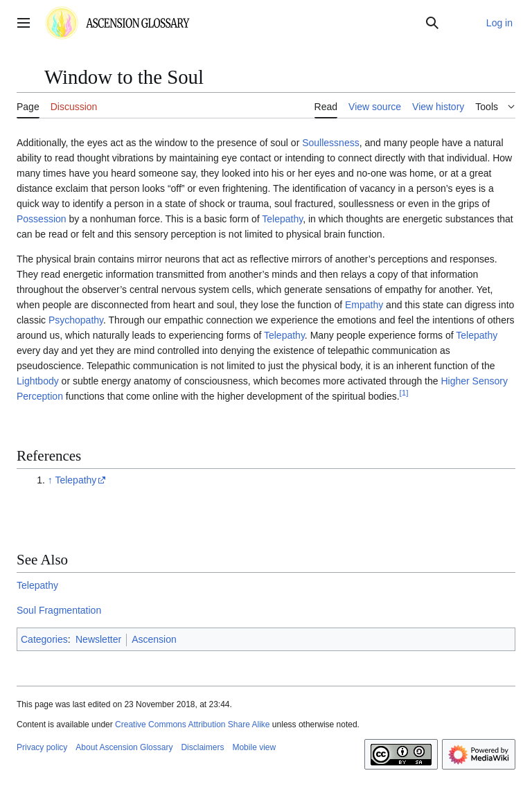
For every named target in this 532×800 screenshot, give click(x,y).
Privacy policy (42, 747)
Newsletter (98, 639)
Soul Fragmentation (59, 610)
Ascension (154, 639)
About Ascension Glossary (124, 747)
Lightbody (38, 381)
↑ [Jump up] (50, 480)
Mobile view (254, 747)
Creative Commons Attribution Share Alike (192, 725)
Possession (42, 219)
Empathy (364, 305)
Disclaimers (202, 747)
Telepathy (282, 219)
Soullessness (331, 143)
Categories (44, 639)
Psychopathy (76, 320)
